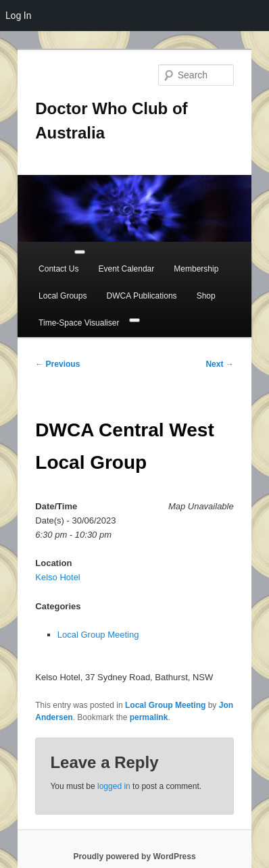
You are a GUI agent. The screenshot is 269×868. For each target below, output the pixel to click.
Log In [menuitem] (18, 16)
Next (219, 364)
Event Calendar (127, 269)
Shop (206, 296)
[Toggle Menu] (80, 252)
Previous (57, 364)
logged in (114, 786)
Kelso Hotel (57, 577)
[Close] (134, 320)
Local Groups (63, 296)
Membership (196, 269)
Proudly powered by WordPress (134, 857)
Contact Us (58, 269)
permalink (149, 717)
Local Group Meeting (98, 635)
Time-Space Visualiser (79, 323)
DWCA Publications (142, 296)
